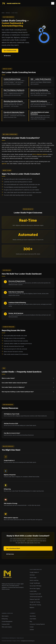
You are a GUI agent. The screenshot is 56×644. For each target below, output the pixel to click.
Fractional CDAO (6, 624)
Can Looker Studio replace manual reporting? (28, 383)
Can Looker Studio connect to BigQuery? (28, 387)
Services (8, 13)
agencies (4, 164)
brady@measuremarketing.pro (28, 641)
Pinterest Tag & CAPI (35, 599)
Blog (31, 621)
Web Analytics (5, 616)
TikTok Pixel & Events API (36, 597)
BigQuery (32, 607)
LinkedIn (32, 630)
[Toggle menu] (53, 3)
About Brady (33, 616)
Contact (32, 627)
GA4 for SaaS (33, 578)
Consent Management (7, 621)
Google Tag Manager (35, 583)
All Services (7, 56)
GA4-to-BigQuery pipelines (40, 154)
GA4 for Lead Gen (34, 580)
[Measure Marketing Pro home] (12, 3)
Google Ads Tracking (35, 602)
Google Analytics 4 (34, 572)
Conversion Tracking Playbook (37, 624)
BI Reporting (5, 619)
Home (3, 13)
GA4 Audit (32, 575)
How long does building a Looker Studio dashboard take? (28, 392)
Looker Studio (33, 591)
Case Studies (33, 619)
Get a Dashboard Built (10, 51)
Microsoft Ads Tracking (35, 605)
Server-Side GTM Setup (36, 586)
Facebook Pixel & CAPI (35, 594)
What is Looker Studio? (28, 378)
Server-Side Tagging (35, 588)
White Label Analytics (7, 627)
